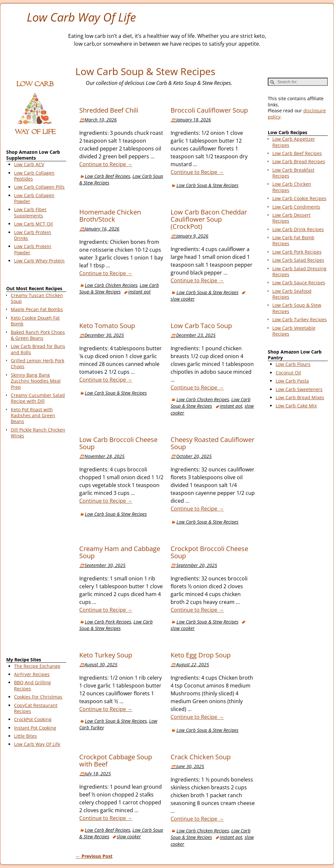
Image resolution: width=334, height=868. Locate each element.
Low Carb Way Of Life (81, 17)
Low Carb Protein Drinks (33, 235)
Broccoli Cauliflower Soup (209, 110)
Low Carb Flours (293, 364)
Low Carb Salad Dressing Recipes (299, 271)
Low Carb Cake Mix (296, 406)
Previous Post (94, 856)
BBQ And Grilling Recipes (32, 685)
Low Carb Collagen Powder (34, 198)
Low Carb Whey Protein (39, 261)
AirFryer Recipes (32, 674)
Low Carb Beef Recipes (107, 176)
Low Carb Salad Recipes (298, 260)
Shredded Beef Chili (109, 110)
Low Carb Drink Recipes (298, 229)
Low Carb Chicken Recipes (111, 285)
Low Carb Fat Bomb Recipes (293, 240)
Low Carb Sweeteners (299, 389)
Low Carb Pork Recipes (108, 622)
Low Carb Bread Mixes (300, 397)
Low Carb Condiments (296, 207)
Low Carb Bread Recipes (299, 161)
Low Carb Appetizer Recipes (294, 142)
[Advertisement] (36, 549)
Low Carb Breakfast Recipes (293, 173)
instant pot (139, 292)
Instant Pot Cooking (35, 728)
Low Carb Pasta (292, 381)
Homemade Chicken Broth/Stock (110, 216)
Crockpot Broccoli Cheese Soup (209, 552)
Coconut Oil (288, 373)
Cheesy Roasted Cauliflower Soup (213, 443)
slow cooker (183, 299)
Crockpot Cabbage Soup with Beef (116, 760)
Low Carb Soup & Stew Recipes (207, 185)
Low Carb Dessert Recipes (291, 218)
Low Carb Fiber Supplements (30, 212)
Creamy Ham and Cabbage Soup (120, 552)
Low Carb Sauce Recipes (299, 283)
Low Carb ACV (29, 164)
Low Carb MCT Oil (33, 224)
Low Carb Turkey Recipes (300, 319)
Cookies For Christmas (38, 697)
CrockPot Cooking (33, 719)
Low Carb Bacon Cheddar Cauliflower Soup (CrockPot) (209, 219)
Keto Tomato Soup (107, 326)
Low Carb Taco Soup (201, 326)
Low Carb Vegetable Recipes (294, 331)
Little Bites (25, 736)
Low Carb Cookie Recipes (299, 198)
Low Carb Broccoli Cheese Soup (118, 443)
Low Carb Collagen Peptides (34, 176)
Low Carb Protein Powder (33, 249)
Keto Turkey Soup (106, 655)
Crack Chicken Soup (201, 757)
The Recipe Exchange (37, 666)
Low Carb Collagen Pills (39, 187)
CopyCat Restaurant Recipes (36, 708)
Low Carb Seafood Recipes (292, 294)
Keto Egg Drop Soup (201, 655)
